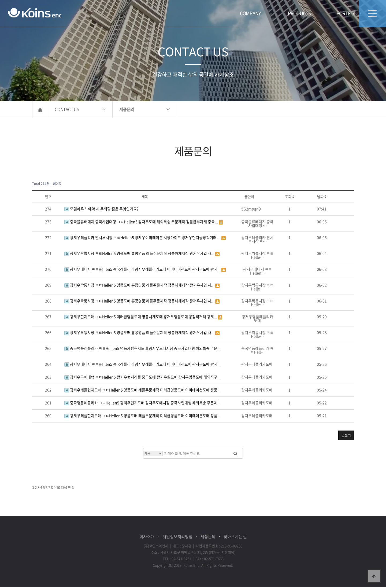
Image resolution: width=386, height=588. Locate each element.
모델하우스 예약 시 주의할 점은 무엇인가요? (101, 210)
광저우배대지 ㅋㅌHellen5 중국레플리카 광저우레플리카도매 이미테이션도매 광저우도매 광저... (143, 270)
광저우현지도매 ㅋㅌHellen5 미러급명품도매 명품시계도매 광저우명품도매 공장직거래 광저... (141, 317)
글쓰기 (346, 436)
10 (58, 488)
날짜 (322, 197)
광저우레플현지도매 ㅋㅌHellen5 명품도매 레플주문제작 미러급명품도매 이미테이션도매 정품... (142, 391)
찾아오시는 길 (235, 537)
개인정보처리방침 (177, 537)
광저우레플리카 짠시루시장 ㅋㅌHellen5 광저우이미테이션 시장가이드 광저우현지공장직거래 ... (143, 238)
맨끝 (71, 488)
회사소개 (147, 537)
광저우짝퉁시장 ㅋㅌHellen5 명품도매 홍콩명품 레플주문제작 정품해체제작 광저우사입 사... (140, 254)
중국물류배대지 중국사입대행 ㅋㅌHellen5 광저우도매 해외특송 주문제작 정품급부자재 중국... (142, 222)
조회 (289, 197)
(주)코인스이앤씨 (35, 13)
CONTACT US (67, 110)
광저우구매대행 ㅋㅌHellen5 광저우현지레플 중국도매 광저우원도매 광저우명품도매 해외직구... (142, 378)
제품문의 (127, 110)
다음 (64, 488)
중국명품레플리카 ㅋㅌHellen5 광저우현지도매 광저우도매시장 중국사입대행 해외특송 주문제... (142, 403)
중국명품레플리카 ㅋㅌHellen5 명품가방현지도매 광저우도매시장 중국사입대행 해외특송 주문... (142, 349)
